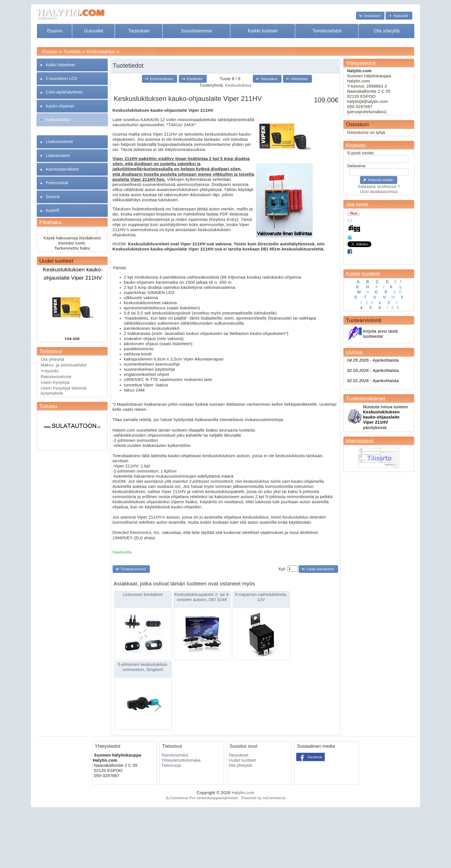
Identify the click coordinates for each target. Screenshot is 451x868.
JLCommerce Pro (180, 798)
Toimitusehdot (327, 31)
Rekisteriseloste (56, 377)
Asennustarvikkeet (62, 169)
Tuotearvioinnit (363, 320)
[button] (370, 15)
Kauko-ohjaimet (60, 106)
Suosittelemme (196, 31)
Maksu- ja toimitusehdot (64, 365)
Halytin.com (243, 793)
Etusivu (55, 31)
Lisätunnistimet (59, 142)
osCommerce (274, 798)
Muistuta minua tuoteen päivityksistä (385, 417)
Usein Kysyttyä (55, 382)
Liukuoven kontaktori (143, 594)
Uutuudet (94, 31)
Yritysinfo (50, 371)
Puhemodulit (57, 183)
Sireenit (53, 197)
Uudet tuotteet (56, 261)
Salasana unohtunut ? (379, 187)
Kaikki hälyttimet (61, 65)
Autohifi (53, 210)
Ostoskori (357, 124)
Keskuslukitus (101, 52)
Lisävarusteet (58, 156)
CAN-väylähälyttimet (64, 92)
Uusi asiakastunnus (379, 192)
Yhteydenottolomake (181, 760)
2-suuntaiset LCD (61, 78)
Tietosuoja (171, 765)
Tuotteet (72, 52)
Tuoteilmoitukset (365, 398)
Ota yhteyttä (387, 31)
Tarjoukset (139, 31)
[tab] (72, 65)
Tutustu (48, 406)
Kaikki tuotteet (263, 31)
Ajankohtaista (373, 360)
